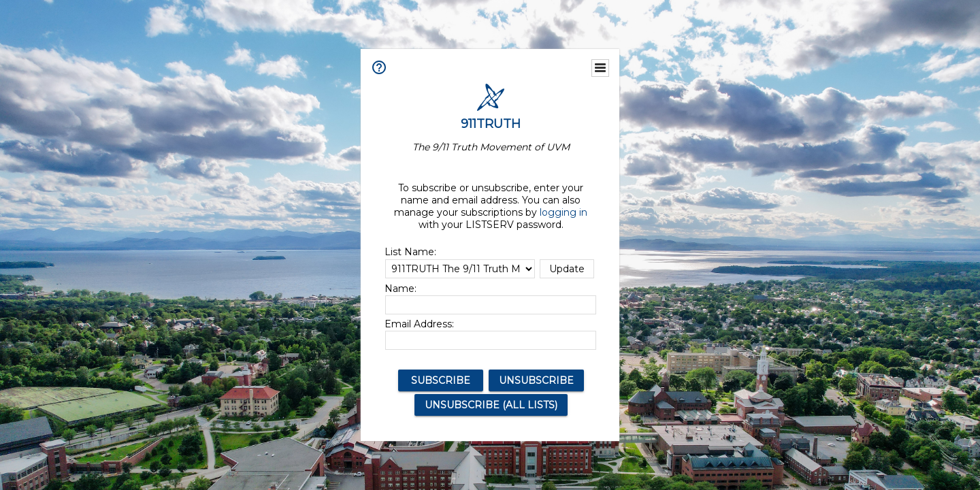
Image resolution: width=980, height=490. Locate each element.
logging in (563, 212)
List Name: (410, 252)
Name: (401, 289)
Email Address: (419, 324)
